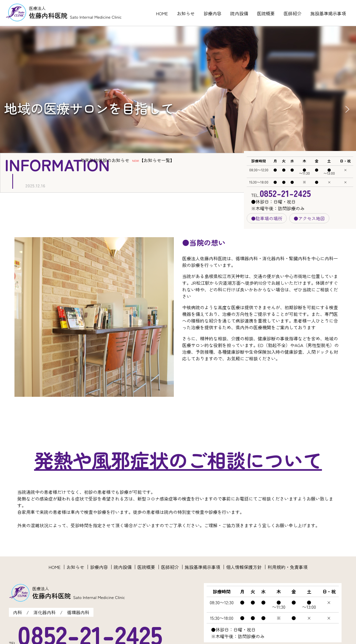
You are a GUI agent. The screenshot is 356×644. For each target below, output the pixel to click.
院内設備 (239, 13)
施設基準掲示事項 (328, 13)
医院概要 (266, 13)
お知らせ (186, 13)
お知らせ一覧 (157, 160)
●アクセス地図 (309, 218)
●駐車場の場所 (267, 218)
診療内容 (212, 13)
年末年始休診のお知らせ (105, 160)
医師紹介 (293, 13)
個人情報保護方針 (244, 567)
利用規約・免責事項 (288, 567)
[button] (347, 109)
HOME (162, 13)
